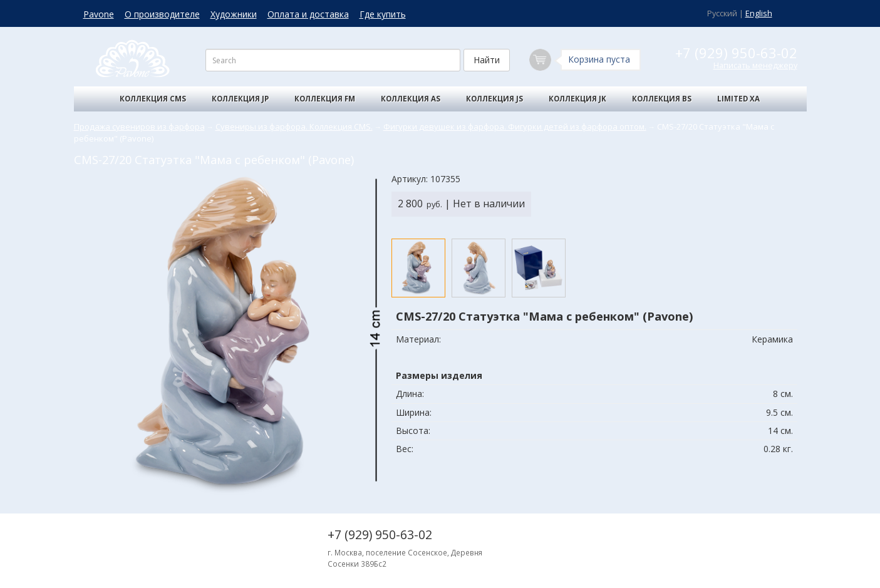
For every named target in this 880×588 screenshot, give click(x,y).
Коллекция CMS (153, 99)
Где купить (383, 14)
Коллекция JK (577, 99)
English (759, 13)
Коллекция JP (240, 99)
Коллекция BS (662, 99)
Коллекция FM (325, 99)
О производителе (162, 14)
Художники (234, 14)
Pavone (99, 14)
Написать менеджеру (755, 65)
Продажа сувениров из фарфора (139, 126)
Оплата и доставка (308, 14)
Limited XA (738, 99)
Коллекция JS (494, 99)
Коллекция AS (411, 99)
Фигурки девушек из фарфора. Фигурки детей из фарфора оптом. (515, 126)
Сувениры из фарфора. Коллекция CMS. (294, 126)
